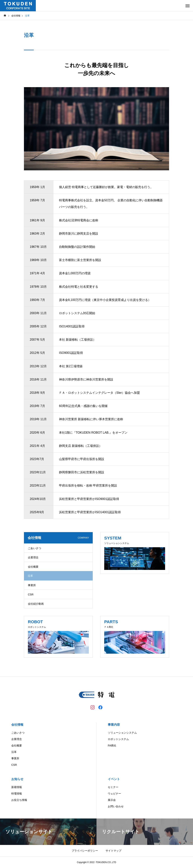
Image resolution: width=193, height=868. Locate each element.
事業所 (32, 585)
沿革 (14, 752)
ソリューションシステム (122, 733)
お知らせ (17, 779)
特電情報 (17, 794)
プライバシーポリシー (85, 851)
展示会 (112, 800)
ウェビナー (114, 794)
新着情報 (17, 787)
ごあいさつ (34, 548)
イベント (114, 779)
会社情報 (17, 725)
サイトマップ (113, 851)
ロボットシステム (118, 739)
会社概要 (33, 567)
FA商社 (112, 746)
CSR (31, 594)
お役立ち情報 (19, 800)
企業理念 (33, 557)
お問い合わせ (116, 806)
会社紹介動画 (36, 604)
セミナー (113, 787)
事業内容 (114, 725)
